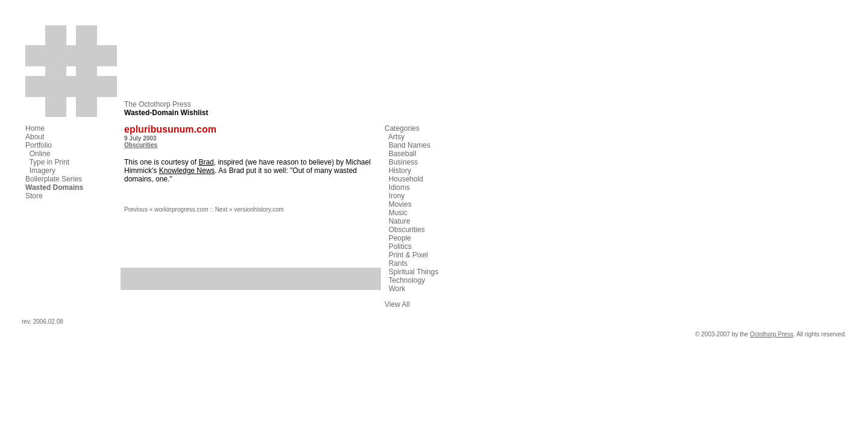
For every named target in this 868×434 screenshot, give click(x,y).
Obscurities (141, 145)
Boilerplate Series (54, 179)
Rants (398, 263)
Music (398, 213)
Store (34, 196)
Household (406, 179)
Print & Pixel (408, 255)
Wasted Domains (54, 187)
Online (40, 154)
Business (404, 162)
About (35, 137)
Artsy (396, 137)
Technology (407, 280)
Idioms (399, 187)
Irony (397, 196)
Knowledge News (187, 171)
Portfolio (39, 145)
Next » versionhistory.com (250, 209)
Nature (400, 221)
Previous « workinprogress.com (166, 209)
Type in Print (49, 162)
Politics (400, 247)
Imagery (42, 171)
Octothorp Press (772, 334)
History (400, 171)
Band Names (410, 145)
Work (397, 289)
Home (35, 128)
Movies (400, 204)
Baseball (403, 154)
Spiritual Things (414, 272)
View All (397, 304)
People (400, 238)
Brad (206, 162)
